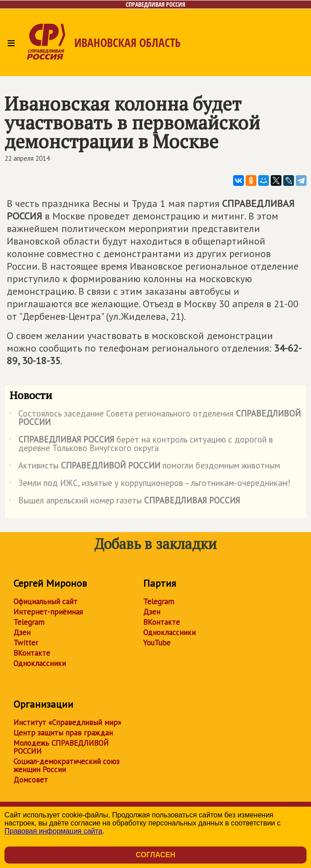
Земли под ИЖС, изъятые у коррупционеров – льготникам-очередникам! (150, 485)
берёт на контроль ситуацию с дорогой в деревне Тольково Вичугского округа (141, 444)
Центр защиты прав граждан (63, 733)
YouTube (157, 643)
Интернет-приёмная (48, 612)
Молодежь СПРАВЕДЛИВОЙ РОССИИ (61, 747)
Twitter (26, 643)
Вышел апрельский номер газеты (125, 502)
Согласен (155, 855)
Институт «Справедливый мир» (67, 722)
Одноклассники (40, 663)
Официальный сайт (45, 602)
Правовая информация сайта (53, 831)
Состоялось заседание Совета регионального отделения (155, 418)
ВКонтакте (32, 653)
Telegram (29, 622)
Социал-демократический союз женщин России (66, 765)
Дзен (22, 632)
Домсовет (31, 780)
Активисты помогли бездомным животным (145, 467)
